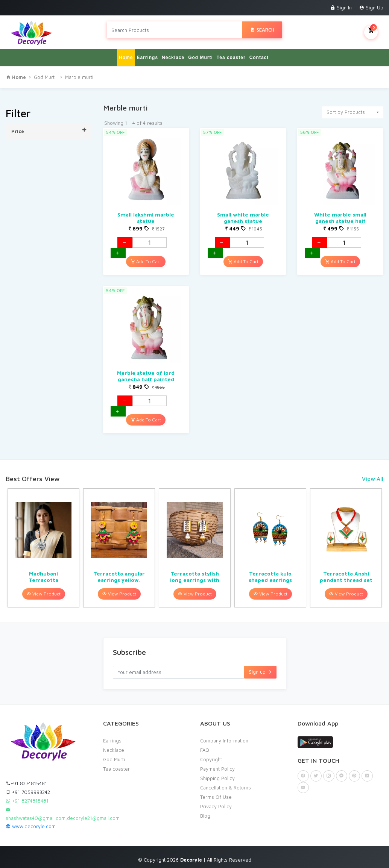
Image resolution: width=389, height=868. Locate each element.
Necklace (173, 54)
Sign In (341, 8)
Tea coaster (231, 54)
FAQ (205, 746)
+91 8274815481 (26, 780)
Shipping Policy (217, 774)
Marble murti (79, 74)
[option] (43, 545)
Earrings (147, 54)
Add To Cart (146, 258)
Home (126, 54)
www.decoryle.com (31, 823)
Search (262, 30)
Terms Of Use (216, 793)
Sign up (260, 668)
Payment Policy (217, 765)
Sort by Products (346, 109)
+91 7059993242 (28, 788)
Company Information (224, 737)
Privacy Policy (216, 803)
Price (49, 127)
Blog (205, 812)
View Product (44, 590)
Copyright (211, 756)
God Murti (201, 54)
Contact (259, 54)
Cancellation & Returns (226, 784)
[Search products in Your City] (174, 30)
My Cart (371, 30)
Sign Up (371, 8)
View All (373, 475)
